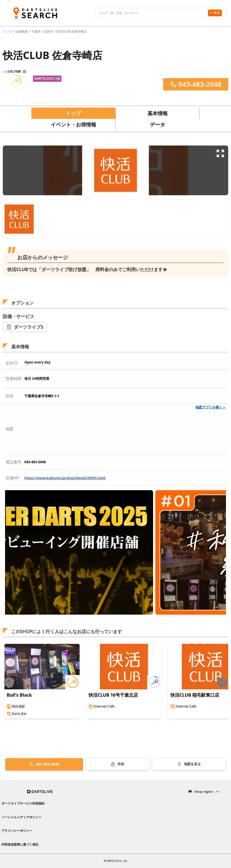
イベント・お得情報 (73, 124)
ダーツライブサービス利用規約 (23, 803)
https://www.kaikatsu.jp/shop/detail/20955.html (65, 478)
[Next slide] (222, 682)
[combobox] (151, 13)
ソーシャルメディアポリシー (21, 817)
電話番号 (13, 462)
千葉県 (36, 31)
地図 (10, 429)
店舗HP (12, 478)
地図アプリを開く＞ (211, 407)
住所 (10, 396)
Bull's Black (19, 695)
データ (158, 124)
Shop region (204, 791)
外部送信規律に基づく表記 (20, 844)
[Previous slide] (9, 682)
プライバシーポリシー (17, 830)
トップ (8, 31)
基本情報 (158, 113)
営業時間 (13, 379)
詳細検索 (22, 31)
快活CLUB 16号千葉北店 (113, 695)
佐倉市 (48, 31)
